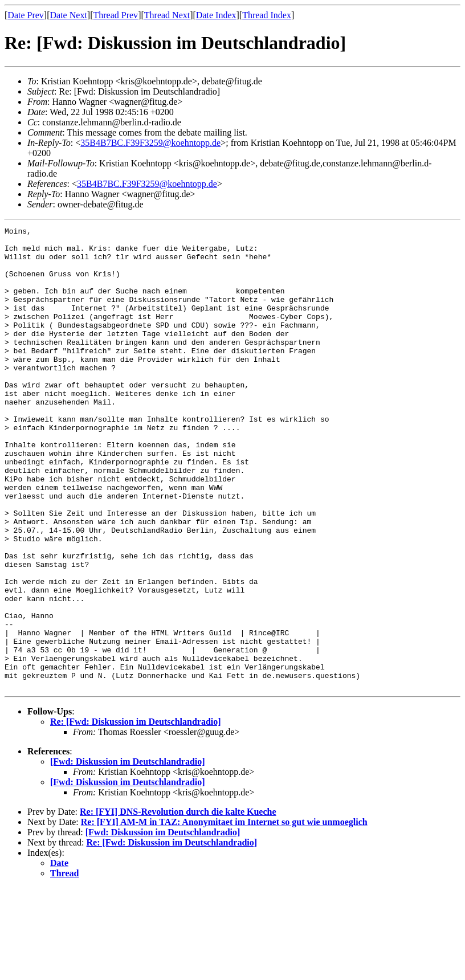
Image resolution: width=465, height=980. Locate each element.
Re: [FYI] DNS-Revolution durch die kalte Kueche (178, 904)
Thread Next (167, 15)
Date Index (216, 15)
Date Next (69, 15)
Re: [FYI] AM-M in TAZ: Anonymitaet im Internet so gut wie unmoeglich (224, 914)
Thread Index (267, 15)
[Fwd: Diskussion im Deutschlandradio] (128, 854)
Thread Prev (115, 15)
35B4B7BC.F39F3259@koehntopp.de (150, 143)
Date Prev (26, 15)
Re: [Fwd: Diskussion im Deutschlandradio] (136, 814)
